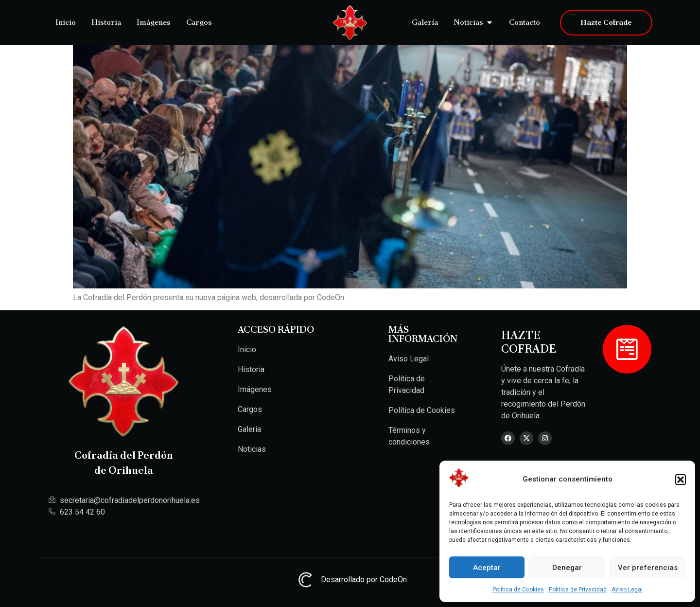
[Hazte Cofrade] (627, 349)
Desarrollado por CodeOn (350, 580)
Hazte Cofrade (529, 342)
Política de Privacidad (578, 589)
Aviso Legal (627, 589)
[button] (681, 480)
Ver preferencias (648, 568)
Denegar (567, 568)
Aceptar (487, 568)
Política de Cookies (518, 589)
